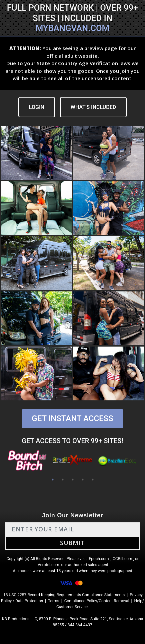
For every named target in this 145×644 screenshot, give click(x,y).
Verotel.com (48, 565)
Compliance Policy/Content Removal (97, 601)
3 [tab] (73, 480)
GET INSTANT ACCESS (72, 418)
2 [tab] (63, 480)
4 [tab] (83, 480)
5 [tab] (93, 480)
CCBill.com (122, 559)
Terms (54, 601)
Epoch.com (99, 559)
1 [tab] (53, 480)
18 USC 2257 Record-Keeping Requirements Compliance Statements (64, 595)
